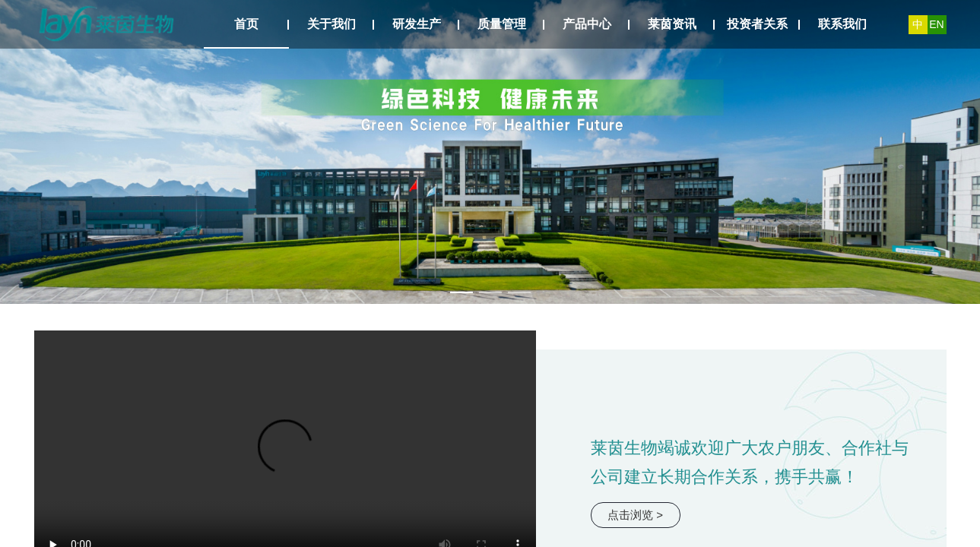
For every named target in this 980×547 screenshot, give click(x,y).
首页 (246, 24)
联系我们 (842, 24)
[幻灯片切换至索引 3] (519, 292)
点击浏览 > (635, 515)
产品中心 (587, 24)
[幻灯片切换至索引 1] (461, 292)
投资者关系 (757, 24)
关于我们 (331, 24)
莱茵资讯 (672, 24)
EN (936, 24)
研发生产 (417, 24)
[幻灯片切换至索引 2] (490, 292)
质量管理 (502, 24)
